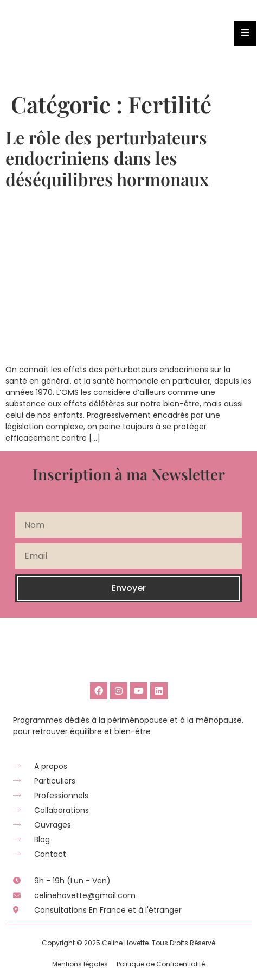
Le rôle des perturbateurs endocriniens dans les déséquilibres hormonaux (107, 158)
